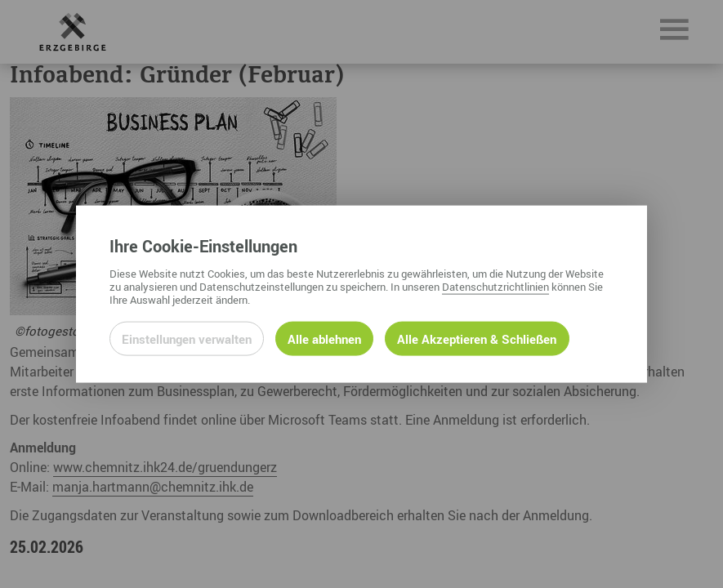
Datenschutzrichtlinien (495, 286)
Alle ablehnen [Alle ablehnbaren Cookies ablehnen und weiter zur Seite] (324, 338)
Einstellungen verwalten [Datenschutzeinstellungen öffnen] (187, 338)
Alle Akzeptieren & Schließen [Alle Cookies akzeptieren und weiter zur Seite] (477, 338)
